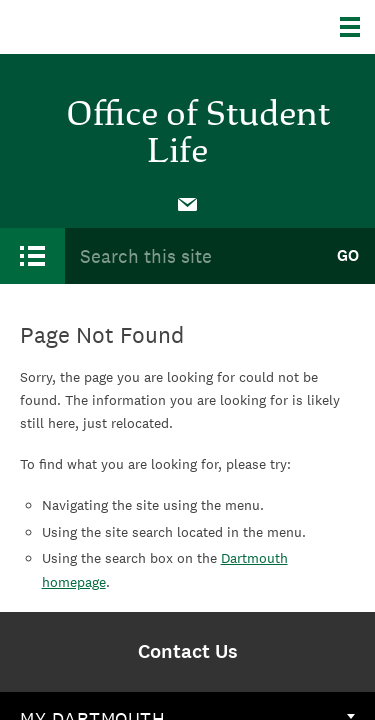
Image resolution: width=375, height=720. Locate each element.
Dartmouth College (117, 27)
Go (348, 255)
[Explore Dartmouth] (357, 27)
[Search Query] (192, 255)
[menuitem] (188, 203)
